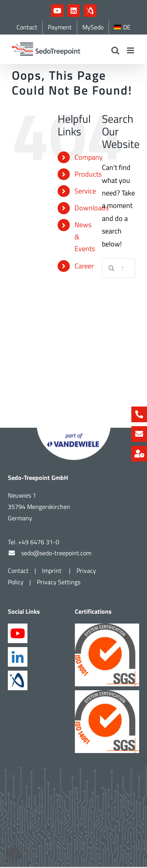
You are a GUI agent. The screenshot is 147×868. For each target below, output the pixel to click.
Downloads (92, 208)
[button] (14, 854)
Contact (18, 558)
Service (85, 191)
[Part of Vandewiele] (74, 418)
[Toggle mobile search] (115, 50)
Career (84, 266)
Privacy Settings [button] (59, 569)
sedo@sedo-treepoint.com (56, 540)
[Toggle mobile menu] (131, 50)
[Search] (112, 268)
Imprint (53, 558)
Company (89, 157)
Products (88, 174)
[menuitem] (122, 27)
